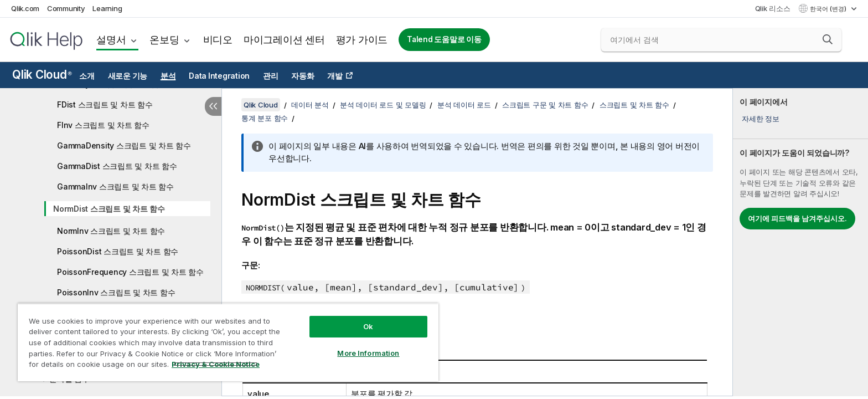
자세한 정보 (761, 119)
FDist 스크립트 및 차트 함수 (105, 104)
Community (66, 8)
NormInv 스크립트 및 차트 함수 (111, 231)
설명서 (111, 40)
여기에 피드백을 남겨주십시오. (797, 218)
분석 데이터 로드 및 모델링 (383, 105)
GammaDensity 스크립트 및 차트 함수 (124, 145)
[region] (228, 342)
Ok (368, 326)
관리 (271, 76)
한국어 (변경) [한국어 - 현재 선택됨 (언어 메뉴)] (829, 9)
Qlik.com (25, 8)
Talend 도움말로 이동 (444, 39)
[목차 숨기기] (213, 106)
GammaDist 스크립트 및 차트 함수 (117, 166)
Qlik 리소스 (773, 8)
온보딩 (164, 40)
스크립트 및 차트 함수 (634, 105)
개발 (335, 76)
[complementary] (800, 242)
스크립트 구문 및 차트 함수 (545, 105)
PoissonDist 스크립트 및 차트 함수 (118, 251)
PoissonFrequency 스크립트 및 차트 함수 (130, 272)
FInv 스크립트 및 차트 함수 (103, 125)
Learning (107, 8)
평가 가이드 (362, 40)
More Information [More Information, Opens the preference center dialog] (368, 353)
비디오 (218, 40)
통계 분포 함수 (265, 118)
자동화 (303, 76)
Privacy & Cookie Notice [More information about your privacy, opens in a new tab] (216, 364)
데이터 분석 (310, 105)
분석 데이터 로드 (464, 105)
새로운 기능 (128, 76)
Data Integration (219, 76)
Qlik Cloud (42, 75)
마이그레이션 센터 (284, 40)
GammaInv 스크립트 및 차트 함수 (115, 186)
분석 (168, 76)
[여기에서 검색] (721, 40)
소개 (87, 76)
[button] (828, 39)
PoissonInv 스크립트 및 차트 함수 (116, 292)
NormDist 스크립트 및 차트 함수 (109, 209)
